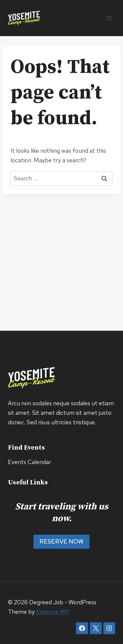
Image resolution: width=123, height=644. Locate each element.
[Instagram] (109, 628)
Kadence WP (53, 612)
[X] (96, 628)
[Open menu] (109, 18)
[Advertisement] (61, 259)
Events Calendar (30, 462)
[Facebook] (82, 628)
